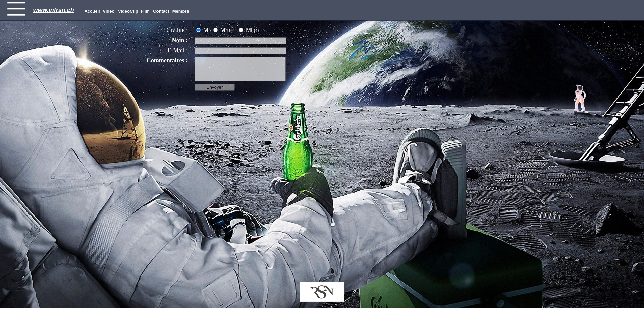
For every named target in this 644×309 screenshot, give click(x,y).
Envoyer (215, 87)
